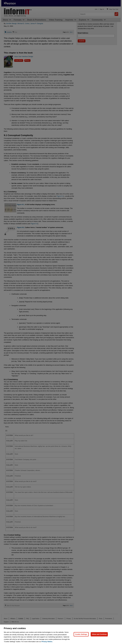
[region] (61, 634)
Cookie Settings (81, 634)
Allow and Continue (99, 634)
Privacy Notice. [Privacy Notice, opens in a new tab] (47, 642)
